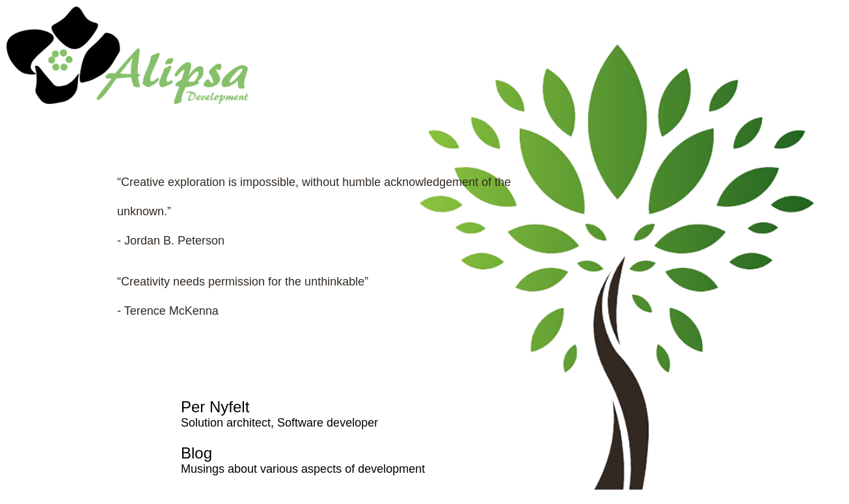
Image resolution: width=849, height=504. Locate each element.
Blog (196, 453)
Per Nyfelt (215, 407)
